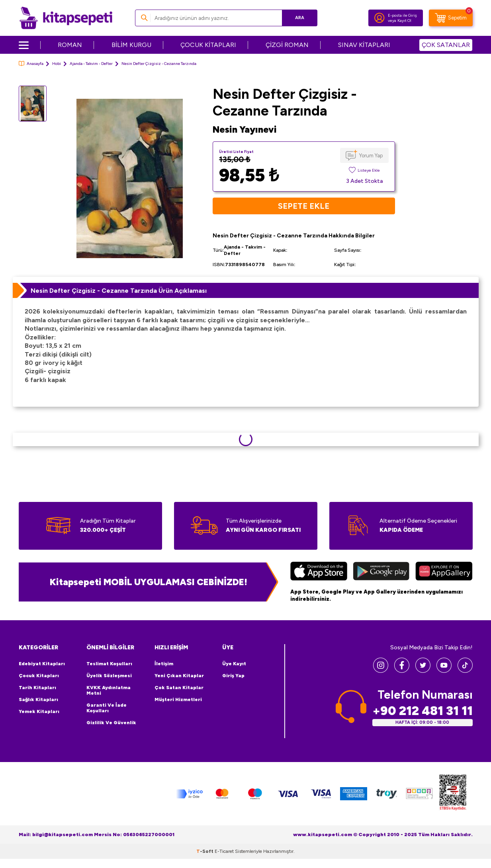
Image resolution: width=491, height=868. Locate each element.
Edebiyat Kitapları (42, 664)
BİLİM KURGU (131, 45)
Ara (300, 18)
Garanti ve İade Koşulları (107, 708)
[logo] (66, 18)
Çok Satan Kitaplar (179, 688)
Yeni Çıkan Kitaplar (179, 676)
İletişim (164, 664)
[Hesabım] (379, 18)
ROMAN (70, 45)
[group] (130, 178)
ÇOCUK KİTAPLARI (208, 45)
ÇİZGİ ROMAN (287, 45)
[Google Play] (381, 572)
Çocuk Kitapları (39, 676)
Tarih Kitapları (37, 688)
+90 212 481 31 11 (423, 711)
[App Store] (319, 572)
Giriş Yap (233, 676)
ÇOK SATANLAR (446, 45)
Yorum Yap (371, 156)
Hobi (57, 64)
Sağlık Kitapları (38, 699)
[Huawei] (444, 572)
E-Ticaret (224, 851)
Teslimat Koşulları (109, 664)
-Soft (205, 851)
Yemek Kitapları (39, 711)
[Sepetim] (451, 18)
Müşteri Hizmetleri (178, 699)
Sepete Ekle (304, 206)
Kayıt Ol (404, 21)
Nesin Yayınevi (245, 129)
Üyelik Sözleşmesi (109, 676)
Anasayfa (31, 64)
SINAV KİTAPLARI (364, 45)
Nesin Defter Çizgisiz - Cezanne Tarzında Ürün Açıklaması (119, 291)
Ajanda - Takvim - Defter (91, 64)
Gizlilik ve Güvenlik (111, 723)
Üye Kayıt (234, 664)
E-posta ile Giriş (402, 15)
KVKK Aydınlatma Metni (109, 690)
